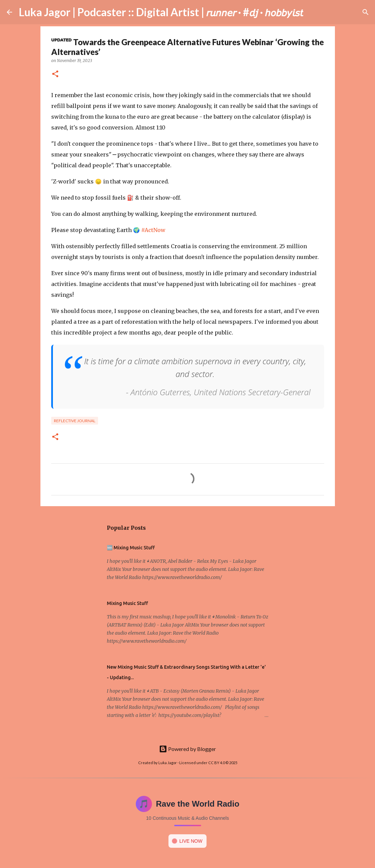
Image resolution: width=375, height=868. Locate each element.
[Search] (313, 12)
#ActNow (153, 230)
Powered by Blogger (187, 749)
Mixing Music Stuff (127, 603)
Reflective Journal (75, 421)
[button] (55, 74)
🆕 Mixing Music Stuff (131, 548)
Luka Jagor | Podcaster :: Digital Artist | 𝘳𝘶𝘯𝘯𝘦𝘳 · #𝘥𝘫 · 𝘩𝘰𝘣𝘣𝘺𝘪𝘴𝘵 (161, 12)
